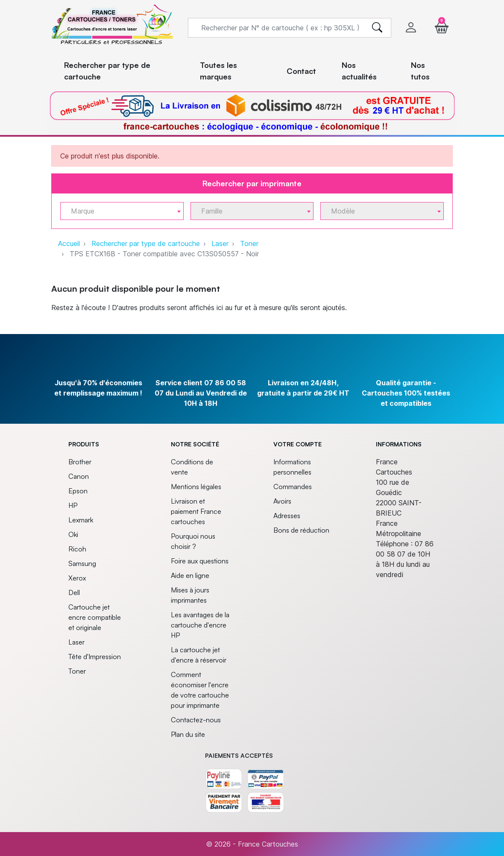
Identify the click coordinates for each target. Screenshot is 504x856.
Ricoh (77, 549)
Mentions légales (196, 487)
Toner (249, 243)
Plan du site (188, 734)
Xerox (77, 578)
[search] (377, 28)
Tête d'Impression (95, 657)
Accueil (69, 243)
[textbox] (119, 211)
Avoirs (282, 501)
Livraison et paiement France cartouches (196, 511)
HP (73, 505)
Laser (220, 243)
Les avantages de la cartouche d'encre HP (200, 625)
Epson (78, 491)
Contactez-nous (196, 720)
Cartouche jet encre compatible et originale (95, 617)
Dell (74, 592)
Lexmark (81, 520)
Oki (73, 534)
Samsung (82, 563)
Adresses (287, 516)
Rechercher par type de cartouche (146, 243)
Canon (79, 476)
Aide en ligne (190, 575)
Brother (80, 462)
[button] (442, 28)
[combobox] (122, 211)
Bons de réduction (301, 530)
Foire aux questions (200, 561)
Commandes (293, 487)
